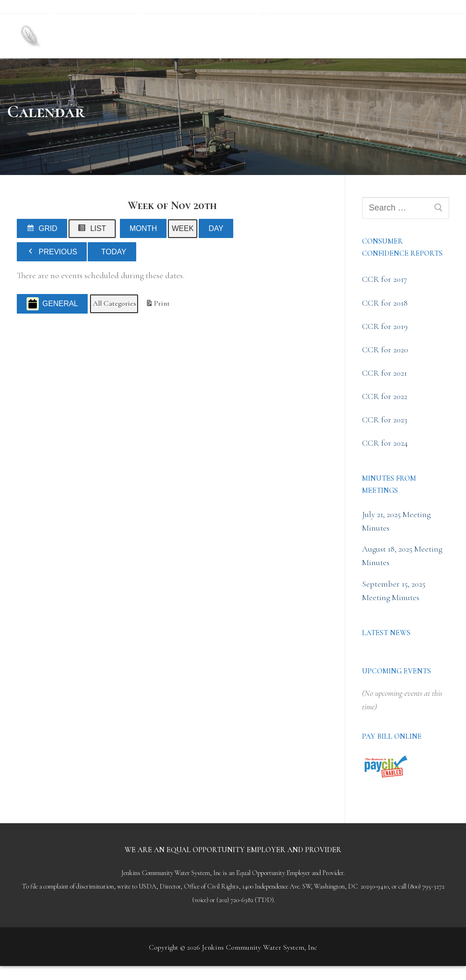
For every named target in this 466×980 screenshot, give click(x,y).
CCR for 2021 (384, 373)
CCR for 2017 (385, 279)
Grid (44, 230)
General (52, 304)
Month (143, 228)
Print (157, 306)
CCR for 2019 (385, 326)
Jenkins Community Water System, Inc (183, 28)
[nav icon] (433, 36)
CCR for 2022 (385, 396)
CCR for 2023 (385, 420)
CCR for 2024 (385, 443)
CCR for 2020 (385, 350)
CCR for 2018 (385, 303)
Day (216, 228)
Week (183, 228)
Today (114, 252)
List (94, 230)
